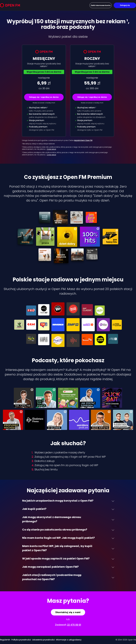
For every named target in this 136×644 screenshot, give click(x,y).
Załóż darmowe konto (101, 5)
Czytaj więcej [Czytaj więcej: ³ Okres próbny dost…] (51, 155)
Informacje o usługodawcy (69, 640)
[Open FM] (10, 6)
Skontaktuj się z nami (68, 612)
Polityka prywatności (21, 640)
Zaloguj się (125, 5)
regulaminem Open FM (83, 140)
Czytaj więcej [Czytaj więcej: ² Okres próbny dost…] (51, 149)
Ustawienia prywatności (43, 640)
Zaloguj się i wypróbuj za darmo (44, 97)
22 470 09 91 (74, 625)
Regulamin (5, 640)
